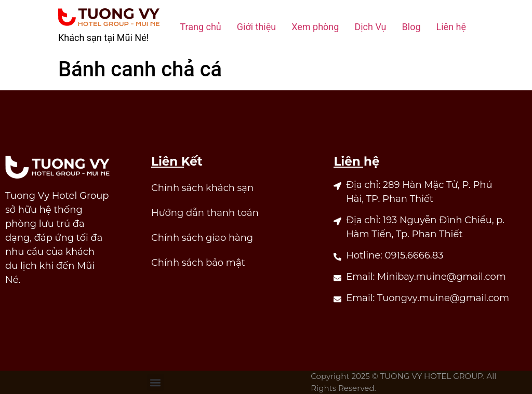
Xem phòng (315, 27)
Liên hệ (451, 27)
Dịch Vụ (370, 27)
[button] (156, 382)
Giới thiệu (256, 27)
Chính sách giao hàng (202, 238)
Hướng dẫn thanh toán (205, 213)
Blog (411, 27)
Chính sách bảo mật (198, 263)
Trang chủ (200, 27)
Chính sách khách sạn (202, 188)
